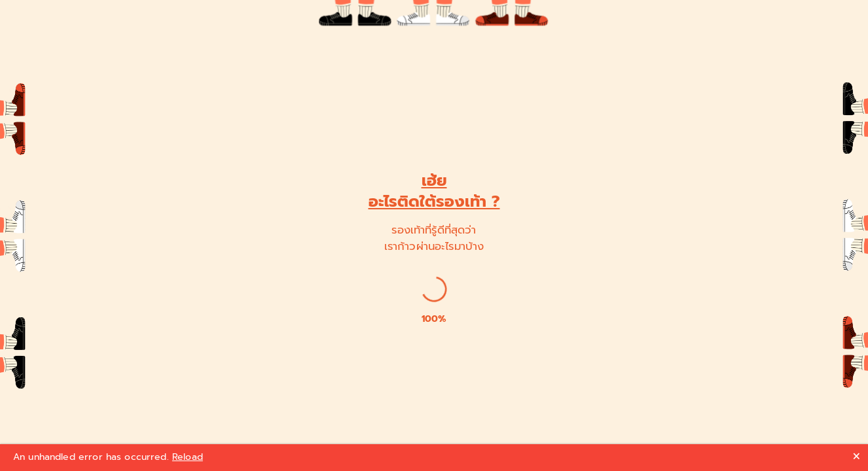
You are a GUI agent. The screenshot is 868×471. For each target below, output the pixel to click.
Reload (188, 457)
